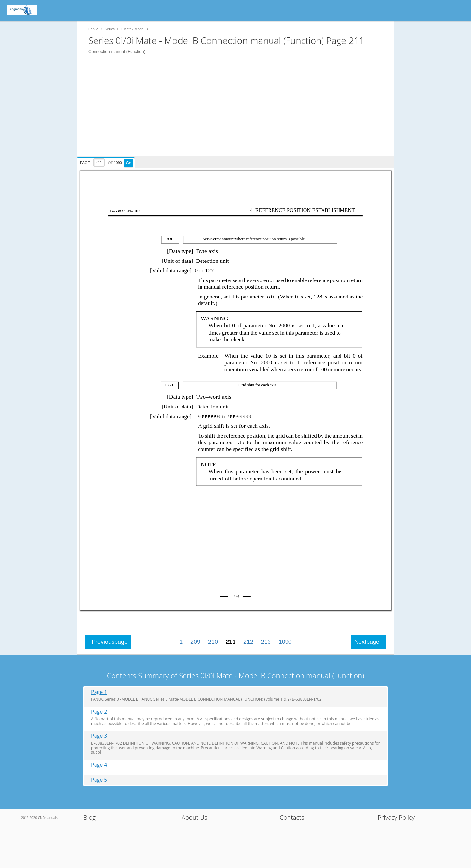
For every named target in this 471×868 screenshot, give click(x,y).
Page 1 (99, 692)
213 (266, 642)
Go (129, 163)
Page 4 (99, 765)
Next (367, 642)
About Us (194, 817)
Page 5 (99, 780)
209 (195, 642)
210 (213, 642)
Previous (110, 642)
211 (231, 642)
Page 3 (99, 736)
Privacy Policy (396, 817)
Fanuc (93, 29)
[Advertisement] (239, 110)
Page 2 (99, 712)
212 (248, 642)
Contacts (292, 817)
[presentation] (107, 162)
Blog (89, 817)
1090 (285, 642)
